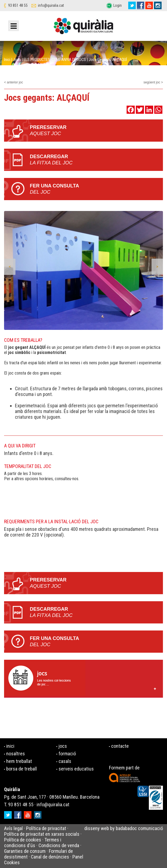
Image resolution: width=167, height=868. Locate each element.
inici (10, 746)
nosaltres (16, 754)
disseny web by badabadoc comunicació (124, 828)
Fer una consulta (96, 189)
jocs (63, 746)
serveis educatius (76, 769)
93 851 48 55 (18, 5)
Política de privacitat (46, 828)
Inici (7, 60)
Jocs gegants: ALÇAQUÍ (108, 60)
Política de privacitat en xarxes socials (42, 834)
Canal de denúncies (50, 857)
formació (67, 754)
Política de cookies (23, 840)
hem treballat (19, 761)
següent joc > (153, 82)
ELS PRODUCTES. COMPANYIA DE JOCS (55, 60)
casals (65, 761)
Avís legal (13, 828)
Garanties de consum (25, 851)
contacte (120, 746)
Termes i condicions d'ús (33, 843)
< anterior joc (14, 82)
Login (118, 5)
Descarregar (96, 160)
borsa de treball (22, 769)
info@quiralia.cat (51, 5)
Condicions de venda (59, 845)
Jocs (17, 60)
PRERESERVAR (96, 131)
